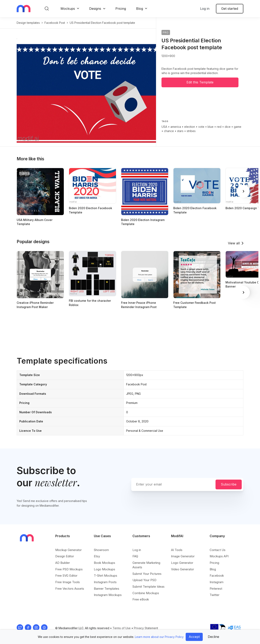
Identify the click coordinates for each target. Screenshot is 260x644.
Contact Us (218, 550)
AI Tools (177, 550)
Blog (140, 9)
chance (169, 131)
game (238, 127)
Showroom (101, 550)
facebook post (55, 23)
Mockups (68, 9)
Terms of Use (122, 628)
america (176, 127)
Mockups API (219, 556)
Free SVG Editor (66, 576)
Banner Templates (107, 589)
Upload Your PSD (144, 580)
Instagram (217, 582)
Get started (230, 9)
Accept (194, 637)
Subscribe (229, 484)
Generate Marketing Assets (146, 565)
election (190, 127)
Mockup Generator (68, 550)
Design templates (28, 23)
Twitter (214, 595)
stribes (191, 131)
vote (201, 127)
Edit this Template (200, 82)
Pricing (121, 9)
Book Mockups (105, 563)
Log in (205, 9)
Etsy (97, 556)
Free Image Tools (68, 582)
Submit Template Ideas (148, 587)
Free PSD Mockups (69, 569)
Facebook (217, 576)
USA (164, 127)
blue (211, 127)
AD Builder (63, 563)
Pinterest (216, 589)
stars (180, 131)
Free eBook (141, 599)
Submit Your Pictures (147, 574)
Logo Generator (182, 563)
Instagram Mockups (108, 595)
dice (228, 127)
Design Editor (65, 556)
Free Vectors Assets (70, 589)
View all (234, 243)
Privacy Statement (146, 628)
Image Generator (183, 556)
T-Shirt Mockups (106, 576)
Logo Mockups (105, 569)
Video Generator (183, 569)
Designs (95, 9)
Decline (213, 637)
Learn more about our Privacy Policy (159, 637)
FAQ (135, 556)
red (219, 127)
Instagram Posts (105, 582)
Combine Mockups (146, 593)
